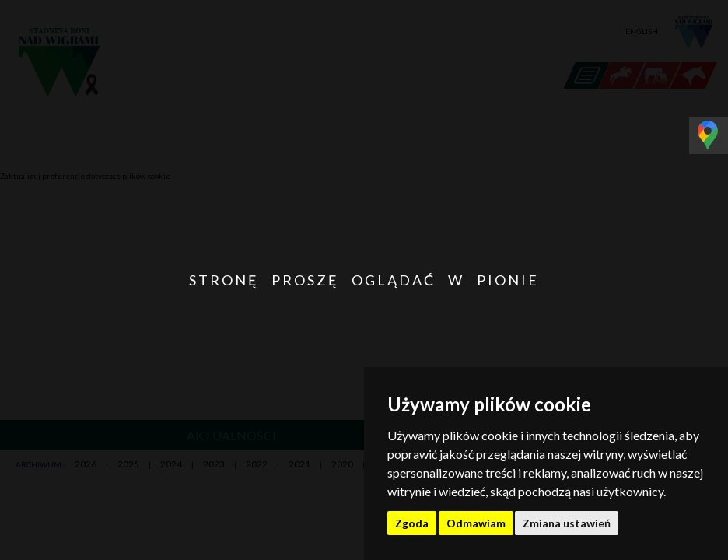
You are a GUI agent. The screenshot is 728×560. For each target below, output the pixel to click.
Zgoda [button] (412, 523)
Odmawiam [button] (476, 523)
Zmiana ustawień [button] (567, 523)
